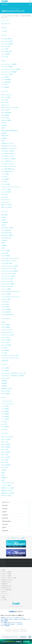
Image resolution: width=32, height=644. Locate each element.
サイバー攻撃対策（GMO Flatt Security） (8, 624)
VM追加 (3, 141)
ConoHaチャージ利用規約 (7, 574)
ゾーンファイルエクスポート (8, 404)
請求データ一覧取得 (6, 391)
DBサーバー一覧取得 (6, 439)
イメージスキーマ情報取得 (7, 67)
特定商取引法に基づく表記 (7, 586)
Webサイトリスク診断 (13, 619)
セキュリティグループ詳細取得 (8, 284)
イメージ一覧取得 (5, 77)
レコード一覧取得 (5, 419)
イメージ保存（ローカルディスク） (9, 166)
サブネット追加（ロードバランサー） (9, 261)
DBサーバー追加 (5, 454)
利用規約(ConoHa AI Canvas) (7, 580)
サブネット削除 (5, 253)
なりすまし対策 (19, 624)
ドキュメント (5, 5)
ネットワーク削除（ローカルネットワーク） (11, 291)
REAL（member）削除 (6, 230)
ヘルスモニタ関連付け (6, 312)
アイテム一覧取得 (5, 368)
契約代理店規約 (5, 584)
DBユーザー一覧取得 (6, 457)
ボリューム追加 (5, 57)
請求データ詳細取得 (6, 393)
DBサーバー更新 (5, 449)
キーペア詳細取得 (5, 179)
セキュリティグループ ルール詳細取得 (10, 271)
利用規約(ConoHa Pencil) (6, 582)
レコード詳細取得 (5, 427)
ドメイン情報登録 (5, 414)
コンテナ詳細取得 (5, 350)
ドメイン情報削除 (5, 409)
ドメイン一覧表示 (5, 406)
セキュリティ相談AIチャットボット (25, 619)
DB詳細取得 (4, 478)
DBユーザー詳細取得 (6, 465)
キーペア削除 (4, 176)
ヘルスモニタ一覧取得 (6, 299)
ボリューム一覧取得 (6, 46)
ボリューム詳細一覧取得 (7, 51)
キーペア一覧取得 (5, 174)
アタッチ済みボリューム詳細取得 (8, 159)
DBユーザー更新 (5, 462)
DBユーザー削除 (5, 460)
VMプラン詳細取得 (5, 115)
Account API (4, 364)
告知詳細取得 (4, 386)
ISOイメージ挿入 (5, 100)
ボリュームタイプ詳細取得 (7, 44)
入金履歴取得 (4, 381)
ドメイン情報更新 (5, 411)
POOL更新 (4, 220)
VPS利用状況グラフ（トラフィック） (9, 148)
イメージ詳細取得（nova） (7, 171)
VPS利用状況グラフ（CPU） (7, 143)
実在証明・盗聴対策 (4, 621)
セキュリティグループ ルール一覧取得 (10, 266)
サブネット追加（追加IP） (7, 263)
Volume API (4, 35)
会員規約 (3, 570)
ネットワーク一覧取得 (6, 289)
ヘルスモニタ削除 (5, 304)
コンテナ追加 (4, 353)
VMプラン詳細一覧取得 (6, 112)
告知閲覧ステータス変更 (7, 388)
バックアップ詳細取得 (6, 192)
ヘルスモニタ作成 (5, 302)
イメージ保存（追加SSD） (7, 39)
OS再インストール (5, 105)
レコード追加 (4, 429)
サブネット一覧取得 (6, 250)
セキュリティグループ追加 (7, 286)
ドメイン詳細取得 (5, 416)
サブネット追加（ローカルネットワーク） (10, 258)
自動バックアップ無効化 (7, 207)
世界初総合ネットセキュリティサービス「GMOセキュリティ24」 (12, 618)
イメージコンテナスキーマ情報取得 (9, 64)
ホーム (2, 8)
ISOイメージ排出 (5, 102)
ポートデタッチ (5, 197)
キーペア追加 (4, 182)
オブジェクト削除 (5, 337)
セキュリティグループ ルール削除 (9, 268)
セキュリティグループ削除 (7, 279)
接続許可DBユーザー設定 (7, 490)
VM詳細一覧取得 (5, 135)
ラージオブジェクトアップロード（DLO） (10, 355)
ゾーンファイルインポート (7, 401)
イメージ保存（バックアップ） (8, 164)
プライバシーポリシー (6, 594)
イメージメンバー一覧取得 (7, 74)
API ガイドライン (6, 20)
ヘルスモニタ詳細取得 (6, 309)
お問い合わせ (4, 592)
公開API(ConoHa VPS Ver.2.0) (15, 8)
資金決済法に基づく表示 (6, 588)
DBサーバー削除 (5, 442)
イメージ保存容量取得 (6, 79)
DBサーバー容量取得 (6, 444)
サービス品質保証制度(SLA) (7, 590)
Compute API (5, 91)
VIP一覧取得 (4, 240)
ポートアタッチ (5, 194)
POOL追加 (4, 225)
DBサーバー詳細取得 (6, 452)
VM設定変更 (4, 133)
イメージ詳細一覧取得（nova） (8, 169)
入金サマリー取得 (5, 378)
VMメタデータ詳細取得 (6, 120)
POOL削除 (4, 217)
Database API (5, 433)
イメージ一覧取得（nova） (7, 161)
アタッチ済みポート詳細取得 (8, 153)
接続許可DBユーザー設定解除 (8, 493)
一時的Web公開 (5, 360)
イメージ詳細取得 (5, 87)
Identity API (4, 28)
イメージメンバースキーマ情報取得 (9, 72)
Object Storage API (6, 319)
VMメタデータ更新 (5, 118)
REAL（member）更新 (6, 233)
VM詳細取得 (4, 138)
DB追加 (3, 480)
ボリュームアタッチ (6, 199)
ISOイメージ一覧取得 (6, 97)
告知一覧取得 (4, 383)
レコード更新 (4, 424)
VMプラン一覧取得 (5, 110)
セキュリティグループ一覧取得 (8, 276)
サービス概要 (4, 600)
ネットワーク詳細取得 (6, 294)
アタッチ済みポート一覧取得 (8, 151)
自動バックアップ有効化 (7, 205)
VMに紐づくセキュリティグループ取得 (10, 107)
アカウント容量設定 (6, 324)
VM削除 (3, 128)
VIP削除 (3, 243)
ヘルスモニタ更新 (5, 307)
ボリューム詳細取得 (6, 54)
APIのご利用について (6, 24)
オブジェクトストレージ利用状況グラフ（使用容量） (13, 375)
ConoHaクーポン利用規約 (7, 576)
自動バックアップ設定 (6, 495)
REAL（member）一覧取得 (7, 227)
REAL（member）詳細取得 (7, 235)
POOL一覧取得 (4, 215)
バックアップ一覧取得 (6, 189)
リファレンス (7, 8)
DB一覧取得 (4, 470)
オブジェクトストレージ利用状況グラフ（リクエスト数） (14, 373)
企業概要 (3, 598)
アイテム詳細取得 (5, 370)
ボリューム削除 (5, 49)
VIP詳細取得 (4, 245)
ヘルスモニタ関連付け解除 (7, 314)
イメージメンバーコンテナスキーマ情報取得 (11, 69)
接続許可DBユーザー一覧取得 (8, 488)
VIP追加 (3, 248)
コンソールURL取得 (6, 184)
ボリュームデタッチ (6, 202)
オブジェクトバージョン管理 (8, 335)
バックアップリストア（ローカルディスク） (11, 187)
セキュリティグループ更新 (7, 281)
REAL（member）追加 (6, 238)
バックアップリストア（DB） (8, 483)
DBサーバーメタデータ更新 (7, 437)
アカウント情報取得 (6, 327)
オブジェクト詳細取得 (6, 345)
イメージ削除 (4, 84)
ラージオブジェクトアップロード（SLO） (10, 358)
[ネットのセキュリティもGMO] (16, 642)
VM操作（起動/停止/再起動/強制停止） (10, 130)
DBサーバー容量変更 (6, 447)
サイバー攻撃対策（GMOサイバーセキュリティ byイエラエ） (11, 623)
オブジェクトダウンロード (7, 332)
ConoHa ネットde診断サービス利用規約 (9, 578)
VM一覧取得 (4, 125)
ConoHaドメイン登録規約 (7, 572)
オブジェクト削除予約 (6, 340)
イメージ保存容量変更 (6, 82)
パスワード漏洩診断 (4, 619)
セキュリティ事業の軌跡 (5, 626)
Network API (4, 211)
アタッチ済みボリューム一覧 (8, 156)
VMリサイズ (4, 123)
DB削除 (3, 472)
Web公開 (3, 322)
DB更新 (3, 475)
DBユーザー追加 (5, 467)
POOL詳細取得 (4, 222)
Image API (4, 61)
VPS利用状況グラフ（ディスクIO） (9, 146)
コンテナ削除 (4, 347)
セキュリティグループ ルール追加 (9, 273)
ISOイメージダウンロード (7, 95)
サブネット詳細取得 (6, 256)
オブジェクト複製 (5, 342)
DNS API (3, 398)
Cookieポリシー (5, 596)
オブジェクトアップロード (7, 330)
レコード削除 (4, 421)
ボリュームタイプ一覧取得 (7, 41)
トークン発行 (4, 31)
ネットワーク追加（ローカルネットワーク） (11, 297)
